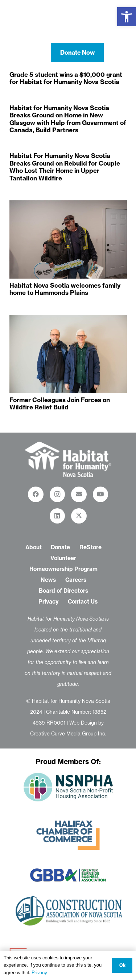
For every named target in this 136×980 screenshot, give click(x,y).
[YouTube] (101, 494)
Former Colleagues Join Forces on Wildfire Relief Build (60, 403)
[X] (79, 516)
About (34, 547)
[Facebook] (36, 494)
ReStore (90, 547)
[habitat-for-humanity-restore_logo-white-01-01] (68, 459)
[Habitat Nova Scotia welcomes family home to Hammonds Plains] (68, 239)
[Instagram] (57, 494)
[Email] (79, 494)
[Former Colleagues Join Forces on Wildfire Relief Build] (68, 354)
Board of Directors (63, 591)
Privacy (49, 602)
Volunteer (63, 558)
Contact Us (83, 602)
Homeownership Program (63, 569)
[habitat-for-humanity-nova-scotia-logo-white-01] (68, 22)
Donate (60, 547)
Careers (76, 580)
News (48, 580)
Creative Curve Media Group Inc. (68, 734)
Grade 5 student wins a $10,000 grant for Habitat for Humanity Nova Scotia (66, 78)
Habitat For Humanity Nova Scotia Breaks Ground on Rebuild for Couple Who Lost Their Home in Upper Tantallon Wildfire (65, 167)
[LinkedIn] (57, 516)
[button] (127, 17)
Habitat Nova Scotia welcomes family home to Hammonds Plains (65, 289)
